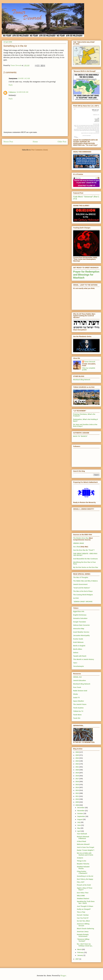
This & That (81, 912)
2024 (77, 758)
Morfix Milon (78, 649)
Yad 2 (75, 663)
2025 (77, 755)
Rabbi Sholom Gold (80, 691)
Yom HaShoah (82, 834)
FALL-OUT (81, 882)
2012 (77, 793)
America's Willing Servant (83, 925)
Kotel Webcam (78, 642)
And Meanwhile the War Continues (85, 559)
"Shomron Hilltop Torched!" (83, 940)
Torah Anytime (78, 708)
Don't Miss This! (83, 893)
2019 (77, 773)
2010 (77, 799)
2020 (77, 770)
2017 (77, 779)
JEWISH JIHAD (79, 543)
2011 (77, 796)
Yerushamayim (78, 666)
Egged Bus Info (79, 611)
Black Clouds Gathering (85, 929)
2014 (77, 787)
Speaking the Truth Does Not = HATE (86, 902)
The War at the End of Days (83, 591)
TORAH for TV (78, 711)
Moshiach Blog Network (82, 380)
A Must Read (81, 841)
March (80, 949)
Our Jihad (77, 547)
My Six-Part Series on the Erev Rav (86, 567)
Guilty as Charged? (84, 909)
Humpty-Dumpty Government (83, 935)
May (79, 828)
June (79, 825)
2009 (77, 802)
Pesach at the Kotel (84, 885)
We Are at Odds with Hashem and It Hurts (85, 854)
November (81, 811)
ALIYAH (76, 598)
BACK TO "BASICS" (80, 436)
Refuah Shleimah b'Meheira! (83, 838)
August (80, 819)
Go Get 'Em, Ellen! (83, 921)
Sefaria (76, 653)
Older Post (62, 142)
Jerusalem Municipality (81, 635)
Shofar (76, 694)
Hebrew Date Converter (81, 625)
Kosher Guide (78, 639)
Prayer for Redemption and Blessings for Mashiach (86, 275)
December (81, 808)
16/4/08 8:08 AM (22, 92)
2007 (77, 959)
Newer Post (8, 142)
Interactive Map (79, 629)
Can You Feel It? (83, 918)
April (79, 831)
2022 (77, 764)
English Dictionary (80, 615)
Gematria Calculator (80, 618)
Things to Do (82, 861)
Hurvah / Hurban (83, 915)
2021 (77, 767)
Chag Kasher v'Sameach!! (82, 872)
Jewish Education (80, 680)
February (81, 952)
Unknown (12, 92)
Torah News (77, 715)
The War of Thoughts (81, 577)
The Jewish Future (80, 704)
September (81, 816)
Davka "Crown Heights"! (86, 850)
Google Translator (80, 622)
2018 (77, 776)
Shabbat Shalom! (83, 899)
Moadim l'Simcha (83, 864)
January (80, 955)
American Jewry (83, 932)
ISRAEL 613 (77, 677)
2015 (77, 785)
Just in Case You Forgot (86, 847)
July (79, 822)
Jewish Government (80, 584)
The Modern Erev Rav (81, 538)
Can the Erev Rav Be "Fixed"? (84, 550)
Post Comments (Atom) (40, 150)
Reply (11, 85)
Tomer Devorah (90, 362)
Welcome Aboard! (83, 844)
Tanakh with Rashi (80, 656)
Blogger (63, 976)
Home (35, 142)
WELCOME (81, 896)
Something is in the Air (85, 876)
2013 (77, 790)
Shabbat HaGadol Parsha (83, 868)
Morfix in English (79, 646)
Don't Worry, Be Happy (85, 879)
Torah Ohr (77, 718)
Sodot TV (76, 698)
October (80, 813)
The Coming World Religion (83, 595)
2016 (77, 782)
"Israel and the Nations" (82, 588)
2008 (77, 805)
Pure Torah (77, 687)
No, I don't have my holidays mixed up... (85, 945)
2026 (77, 752)
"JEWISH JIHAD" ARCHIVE (83, 602)
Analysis (80, 858)
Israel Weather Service (81, 632)
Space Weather (79, 701)
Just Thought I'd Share (85, 906)
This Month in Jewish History (84, 659)
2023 (77, 761)
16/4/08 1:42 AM (24, 78)
